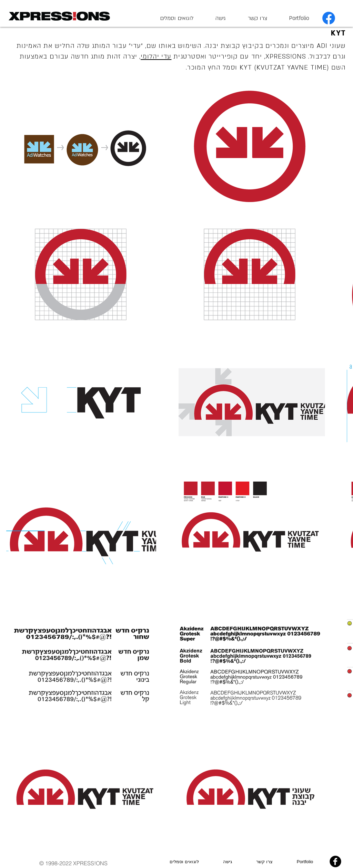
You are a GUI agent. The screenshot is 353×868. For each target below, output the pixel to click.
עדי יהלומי (156, 57)
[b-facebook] (335, 861)
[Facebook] (329, 18)
